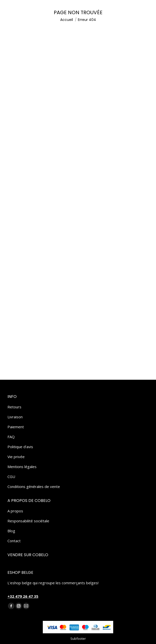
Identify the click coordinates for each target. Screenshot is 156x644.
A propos (15, 511)
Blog (11, 531)
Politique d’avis (20, 447)
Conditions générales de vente (34, 486)
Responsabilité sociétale (28, 521)
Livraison (15, 417)
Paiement (16, 427)
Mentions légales (22, 467)
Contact (14, 541)
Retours (14, 407)
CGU (11, 477)
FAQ (11, 437)
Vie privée (16, 457)
